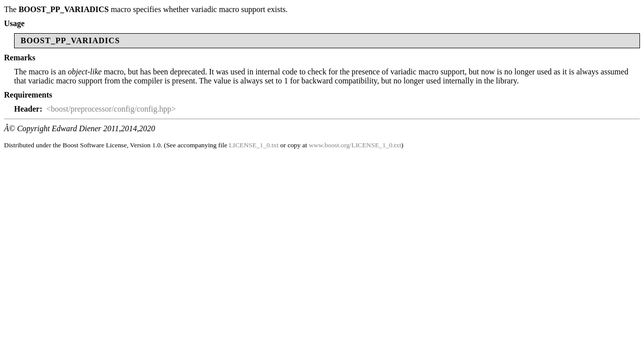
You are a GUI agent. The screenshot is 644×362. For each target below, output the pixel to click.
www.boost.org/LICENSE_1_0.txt (355, 145)
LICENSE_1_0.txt (254, 145)
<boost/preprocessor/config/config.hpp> (111, 109)
